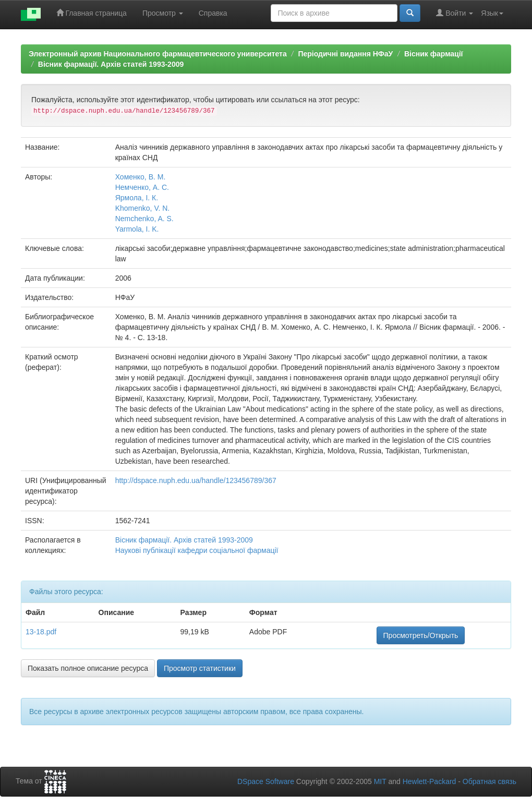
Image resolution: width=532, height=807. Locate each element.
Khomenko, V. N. (143, 208)
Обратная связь (489, 781)
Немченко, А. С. (142, 187)
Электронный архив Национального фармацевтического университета (158, 54)
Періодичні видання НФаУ (345, 54)
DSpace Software (266, 781)
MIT (380, 781)
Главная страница (92, 13)
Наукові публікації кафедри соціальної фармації (197, 550)
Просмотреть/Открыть (421, 635)
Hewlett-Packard (430, 781)
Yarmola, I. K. (137, 229)
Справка (213, 13)
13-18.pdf (41, 632)
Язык (492, 13)
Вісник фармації (434, 54)
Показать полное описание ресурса (88, 668)
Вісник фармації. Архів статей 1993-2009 (111, 64)
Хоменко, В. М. (141, 177)
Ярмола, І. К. (137, 198)
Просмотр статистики (200, 668)
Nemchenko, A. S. (144, 219)
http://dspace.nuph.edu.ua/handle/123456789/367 (196, 480)
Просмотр (163, 13)
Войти (455, 13)
